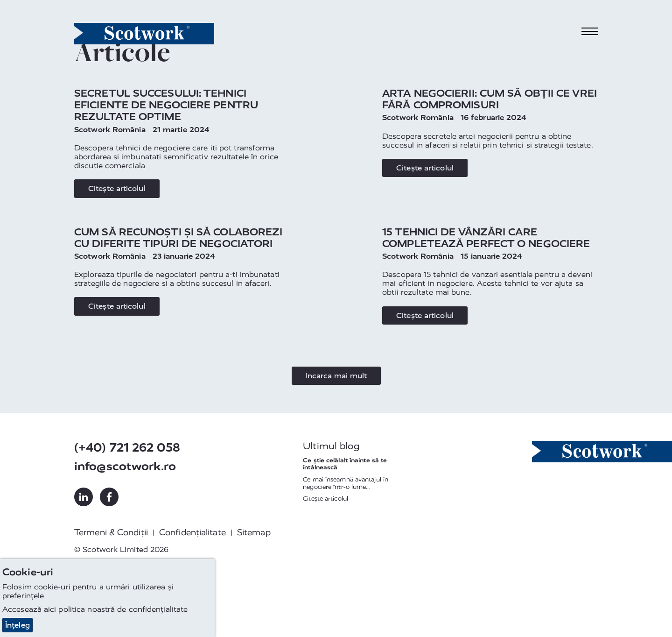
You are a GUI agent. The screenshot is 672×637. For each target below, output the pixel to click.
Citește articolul (117, 188)
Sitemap (254, 532)
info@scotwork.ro (125, 466)
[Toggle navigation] (590, 32)
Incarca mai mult (336, 376)
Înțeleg (17, 625)
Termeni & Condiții (111, 532)
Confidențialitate (192, 532)
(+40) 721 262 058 (127, 448)
